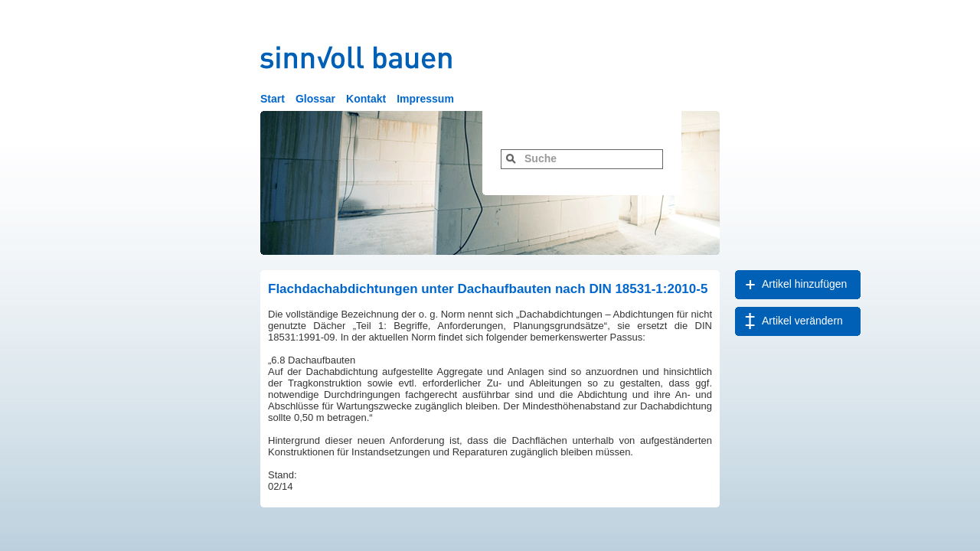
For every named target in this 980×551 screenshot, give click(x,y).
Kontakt (366, 99)
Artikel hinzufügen (804, 284)
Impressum (425, 99)
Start (273, 99)
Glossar (315, 99)
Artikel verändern (802, 321)
